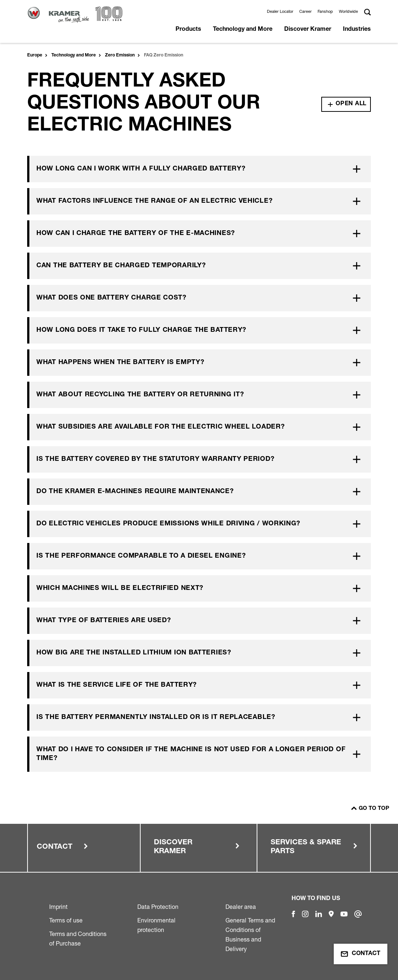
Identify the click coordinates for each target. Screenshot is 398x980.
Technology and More (243, 30)
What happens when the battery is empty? (120, 363)
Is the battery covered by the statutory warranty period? (155, 459)
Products (188, 30)
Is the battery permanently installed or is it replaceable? (156, 717)
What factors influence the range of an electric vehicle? (154, 201)
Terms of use (66, 920)
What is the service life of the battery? (117, 685)
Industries (357, 30)
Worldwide (348, 11)
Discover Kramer (308, 30)
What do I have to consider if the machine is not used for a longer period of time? (191, 754)
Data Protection (158, 907)
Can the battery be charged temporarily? (121, 266)
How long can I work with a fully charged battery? (141, 169)
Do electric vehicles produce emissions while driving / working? (168, 524)
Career (305, 11)
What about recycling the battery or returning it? (140, 395)
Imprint (58, 907)
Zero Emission (120, 55)
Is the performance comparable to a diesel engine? (141, 556)
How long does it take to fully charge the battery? (141, 330)
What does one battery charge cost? (111, 298)
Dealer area (241, 907)
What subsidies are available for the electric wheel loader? (160, 427)
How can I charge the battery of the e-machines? (136, 234)
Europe (35, 55)
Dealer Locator (280, 11)
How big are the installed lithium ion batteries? (134, 653)
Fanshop (325, 11)
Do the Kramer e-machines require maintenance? (135, 492)
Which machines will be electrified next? (120, 588)
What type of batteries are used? (104, 621)
